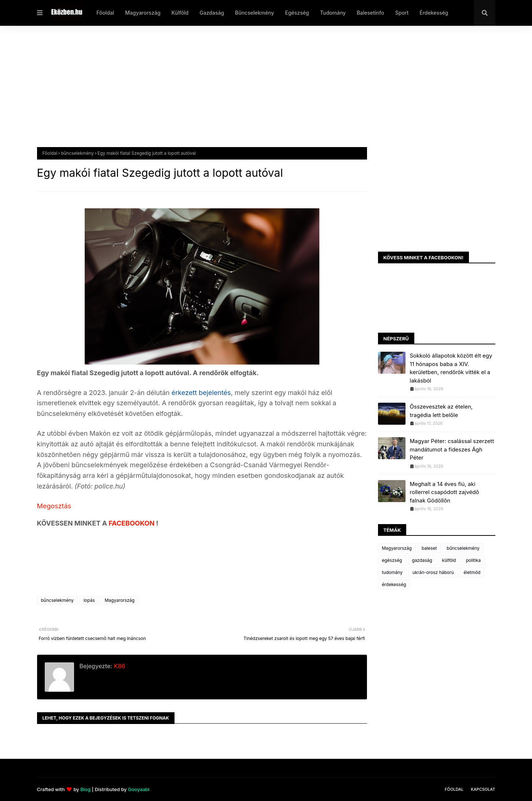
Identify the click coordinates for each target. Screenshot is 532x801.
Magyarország (120, 600)
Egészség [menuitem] (297, 13)
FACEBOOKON (132, 523)
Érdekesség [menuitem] (434, 13)
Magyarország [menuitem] (143, 13)
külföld (449, 560)
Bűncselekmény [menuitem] (254, 13)
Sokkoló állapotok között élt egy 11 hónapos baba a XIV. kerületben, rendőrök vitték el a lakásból (451, 368)
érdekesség (394, 584)
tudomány (392, 572)
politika (474, 560)
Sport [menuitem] (402, 13)
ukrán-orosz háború (433, 572)
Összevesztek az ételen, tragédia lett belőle (441, 411)
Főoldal (50, 153)
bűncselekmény (77, 153)
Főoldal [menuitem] (105, 13)
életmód (472, 572)
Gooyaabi (139, 789)
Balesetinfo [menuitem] (370, 13)
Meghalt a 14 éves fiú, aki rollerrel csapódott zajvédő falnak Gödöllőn (445, 492)
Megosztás (54, 506)
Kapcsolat (483, 789)
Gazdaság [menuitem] (212, 13)
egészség (392, 560)
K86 (119, 666)
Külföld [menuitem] (180, 13)
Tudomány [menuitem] (333, 13)
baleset (429, 548)
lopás (89, 600)
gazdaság (422, 560)
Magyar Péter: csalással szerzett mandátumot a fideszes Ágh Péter (452, 449)
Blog (85, 789)
